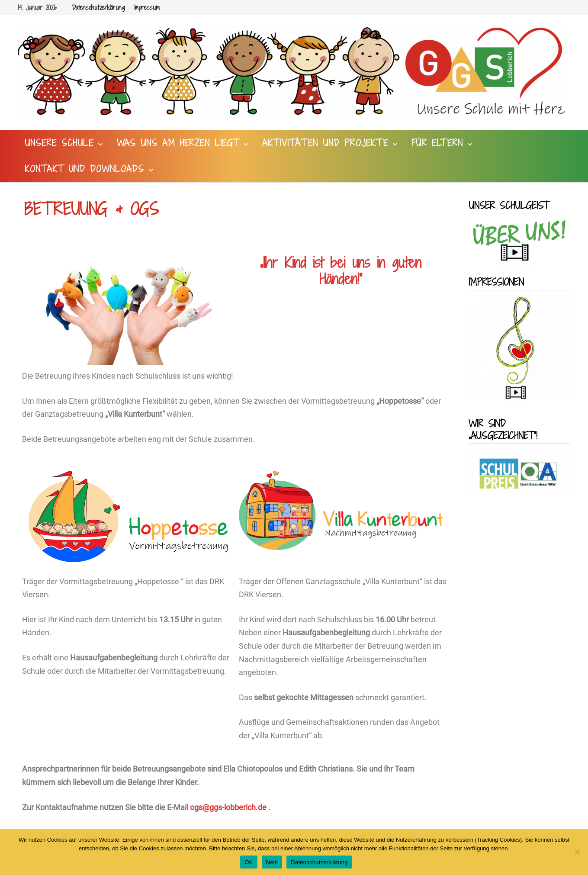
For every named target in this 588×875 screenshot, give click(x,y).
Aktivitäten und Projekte (325, 143)
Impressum (147, 8)
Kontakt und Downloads (84, 169)
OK (249, 862)
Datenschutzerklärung (98, 8)
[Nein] (577, 852)
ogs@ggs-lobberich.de (228, 807)
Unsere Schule (59, 143)
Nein (272, 862)
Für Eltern (437, 143)
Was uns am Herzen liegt (178, 143)
